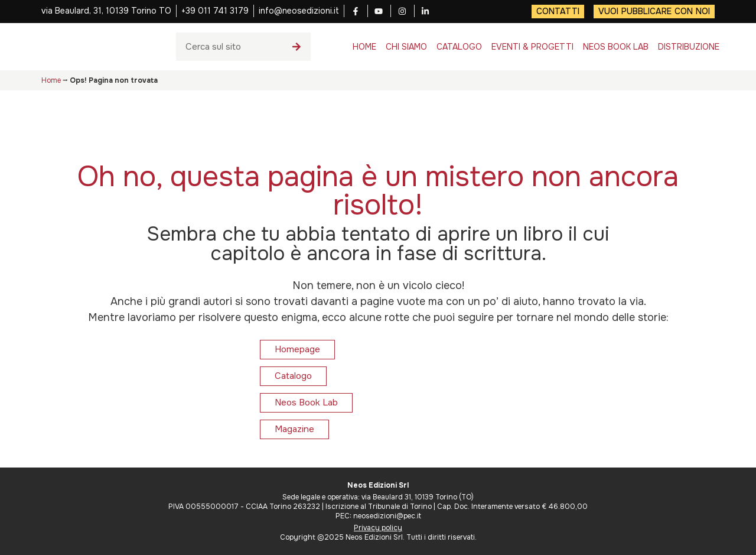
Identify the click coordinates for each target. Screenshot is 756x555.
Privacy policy (378, 528)
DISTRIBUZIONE (689, 47)
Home (51, 80)
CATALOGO (459, 47)
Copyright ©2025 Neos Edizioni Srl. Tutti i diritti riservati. (378, 537)
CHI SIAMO (406, 47)
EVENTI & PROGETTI (532, 47)
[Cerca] (296, 47)
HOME (364, 47)
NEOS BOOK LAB (616, 47)
